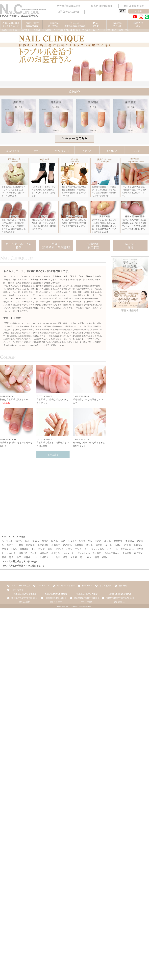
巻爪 (63, 541)
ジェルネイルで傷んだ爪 (80, 541)
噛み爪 (19, 541)
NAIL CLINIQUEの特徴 (13, 537)
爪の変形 (30, 545)
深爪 (27, 541)
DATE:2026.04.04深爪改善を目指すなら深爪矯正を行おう (17, 427)
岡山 (82, 557)
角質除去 (130, 541)
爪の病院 (127, 553)
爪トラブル (7, 541)
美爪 (58, 557)
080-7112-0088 (56, 602)
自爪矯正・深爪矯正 (66, 586)
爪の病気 (97, 553)
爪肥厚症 (56, 545)
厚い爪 (108, 541)
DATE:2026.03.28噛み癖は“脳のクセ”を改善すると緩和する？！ (89, 427)
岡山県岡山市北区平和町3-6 (87, 598)
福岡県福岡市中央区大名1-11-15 (120, 598)
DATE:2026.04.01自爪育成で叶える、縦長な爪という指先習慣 (53, 427)
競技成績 (24, 549)
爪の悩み (138, 545)
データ (37, 151)
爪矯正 (118, 545)
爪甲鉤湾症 (43, 545)
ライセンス (112, 151)
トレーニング (38, 549)
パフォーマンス (74, 549)
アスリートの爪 (9, 549)
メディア (87, 151)
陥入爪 (55, 541)
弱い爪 (98, 541)
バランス (59, 549)
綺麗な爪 (44, 553)
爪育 (65, 557)
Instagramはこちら (74, 138)
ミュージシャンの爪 (94, 549)
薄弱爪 (36, 541)
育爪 (4, 557)
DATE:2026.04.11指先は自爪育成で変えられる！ (17, 383)
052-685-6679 (25, 602)
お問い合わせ (17, 590)
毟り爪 (99, 545)
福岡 (97, 557)
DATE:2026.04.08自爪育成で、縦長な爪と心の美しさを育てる (53, 384)
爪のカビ (11, 545)
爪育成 (127, 545)
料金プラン (87, 586)
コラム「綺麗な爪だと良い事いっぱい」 (21, 562)
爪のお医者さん (112, 553)
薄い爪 (89, 545)
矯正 (19, 557)
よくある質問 (12, 151)
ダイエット (68, 553)
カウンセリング (62, 151)
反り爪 (45, 541)
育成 (11, 557)
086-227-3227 (87, 602)
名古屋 (74, 557)
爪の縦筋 (67, 545)
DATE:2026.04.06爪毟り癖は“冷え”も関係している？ (89, 384)
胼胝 (21, 545)
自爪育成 (138, 553)
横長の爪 (23, 553)
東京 (89, 557)
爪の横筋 (79, 545)
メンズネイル (83, 553)
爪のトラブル (43, 586)
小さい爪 (11, 553)
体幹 (50, 549)
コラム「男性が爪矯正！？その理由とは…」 (23, 566)
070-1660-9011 (120, 602)
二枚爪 (34, 553)
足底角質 (118, 541)
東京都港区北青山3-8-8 (56, 598)
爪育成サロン (30, 557)
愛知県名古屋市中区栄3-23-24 (25, 598)
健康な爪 (56, 553)
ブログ (137, 151)
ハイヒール (112, 549)
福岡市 (105, 557)
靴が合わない (127, 549)
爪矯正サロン (46, 557)
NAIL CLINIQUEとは (21, 586)
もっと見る (53, 455)
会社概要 (123, 586)
